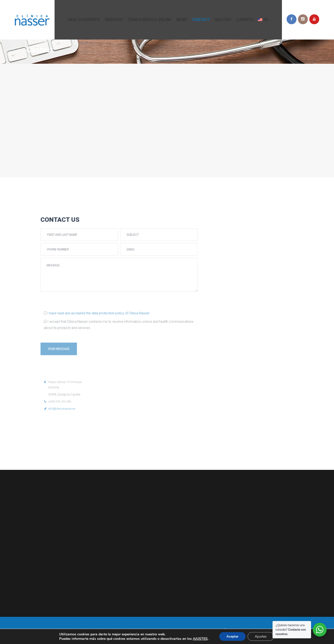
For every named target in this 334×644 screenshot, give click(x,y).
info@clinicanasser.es (94, 357)
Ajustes (261, 636)
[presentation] (98, 313)
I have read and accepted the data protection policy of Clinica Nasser (110, 318)
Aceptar (232, 636)
